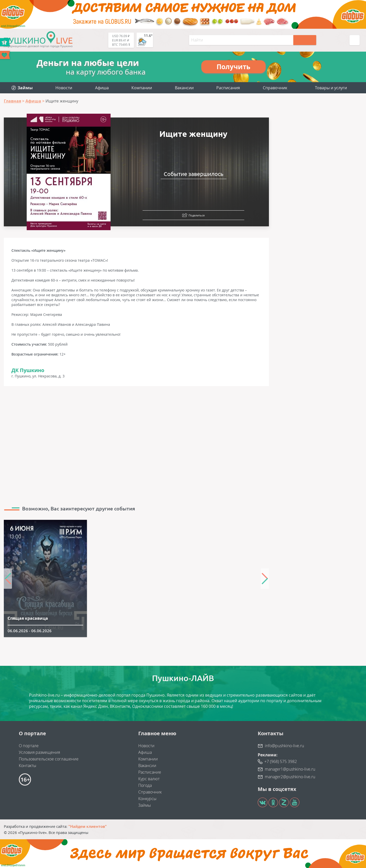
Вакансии (184, 88)
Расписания (228, 88)
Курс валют (149, 779)
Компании (142, 88)
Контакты (28, 766)
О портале (29, 746)
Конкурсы (147, 799)
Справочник (275, 88)
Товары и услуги (331, 88)
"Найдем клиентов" (88, 826)
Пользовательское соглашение (49, 759)
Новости (64, 88)
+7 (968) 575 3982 (281, 761)
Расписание (150, 772)
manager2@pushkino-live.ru (290, 777)
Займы (145, 805)
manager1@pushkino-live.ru (290, 769)
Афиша (102, 88)
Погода (145, 785)
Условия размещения (39, 752)
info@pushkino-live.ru (284, 746)
